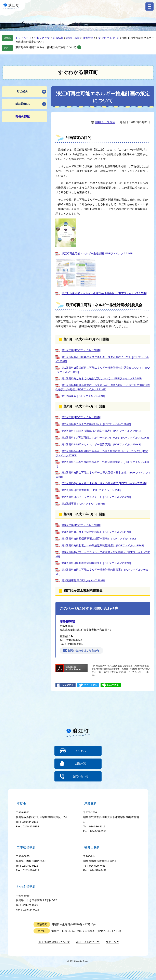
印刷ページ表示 (105, 122)
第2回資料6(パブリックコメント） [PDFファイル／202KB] (96, 497)
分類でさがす (42, 38)
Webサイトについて (88, 942)
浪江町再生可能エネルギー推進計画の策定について (46, 47)
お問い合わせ (81, 776)
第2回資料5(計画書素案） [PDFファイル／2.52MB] (91, 490)
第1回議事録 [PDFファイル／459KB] (83, 396)
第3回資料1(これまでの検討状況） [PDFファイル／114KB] (96, 532)
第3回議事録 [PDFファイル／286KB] (83, 580)
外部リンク (112, 942)
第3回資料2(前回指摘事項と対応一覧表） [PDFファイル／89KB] (99, 539)
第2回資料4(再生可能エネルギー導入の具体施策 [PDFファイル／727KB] (104, 483)
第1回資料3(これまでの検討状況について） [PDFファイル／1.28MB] (102, 378)
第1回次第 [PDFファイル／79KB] (81, 350)
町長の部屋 (23, 116)
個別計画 (88, 38)
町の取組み (23, 104)
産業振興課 (67, 622)
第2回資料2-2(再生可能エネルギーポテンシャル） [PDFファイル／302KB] (105, 438)
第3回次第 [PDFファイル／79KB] (81, 525)
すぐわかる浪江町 (109, 38)
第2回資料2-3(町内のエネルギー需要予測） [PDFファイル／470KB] (101, 444)
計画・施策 (73, 38)
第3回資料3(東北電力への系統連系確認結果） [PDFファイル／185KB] (103, 545)
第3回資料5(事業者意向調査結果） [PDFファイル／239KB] (96, 563)
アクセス (81, 751)
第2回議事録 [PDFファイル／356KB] (83, 504)
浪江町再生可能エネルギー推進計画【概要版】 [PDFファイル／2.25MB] (104, 293)
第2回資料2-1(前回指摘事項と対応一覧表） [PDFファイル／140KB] (101, 431)
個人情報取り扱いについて (54, 942)
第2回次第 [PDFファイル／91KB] (81, 417)
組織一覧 (81, 763)
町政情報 (58, 38)
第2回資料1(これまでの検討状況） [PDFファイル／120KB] (96, 424)
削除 (79, 47)
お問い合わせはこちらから (83, 651)
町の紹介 (23, 91)
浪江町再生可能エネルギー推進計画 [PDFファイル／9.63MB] (97, 253)
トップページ (23, 38)
